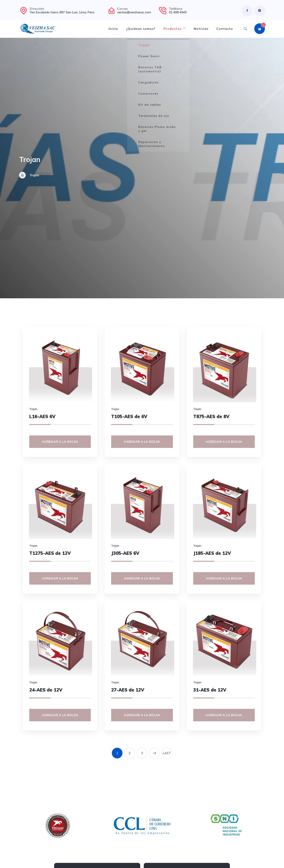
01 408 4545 (178, 12)
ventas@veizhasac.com (134, 12)
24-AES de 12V (46, 690)
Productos (175, 29)
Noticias (201, 29)
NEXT (154, 753)
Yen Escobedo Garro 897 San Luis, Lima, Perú (62, 12)
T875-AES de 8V (211, 416)
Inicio (113, 29)
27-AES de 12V (128, 690)
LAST (167, 753)
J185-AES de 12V (212, 553)
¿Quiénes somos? (141, 29)
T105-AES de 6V (129, 416)
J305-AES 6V (125, 553)
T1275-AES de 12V (50, 553)
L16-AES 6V (42, 416)
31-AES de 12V (210, 690)
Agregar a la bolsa (60, 442)
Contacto (225, 29)
